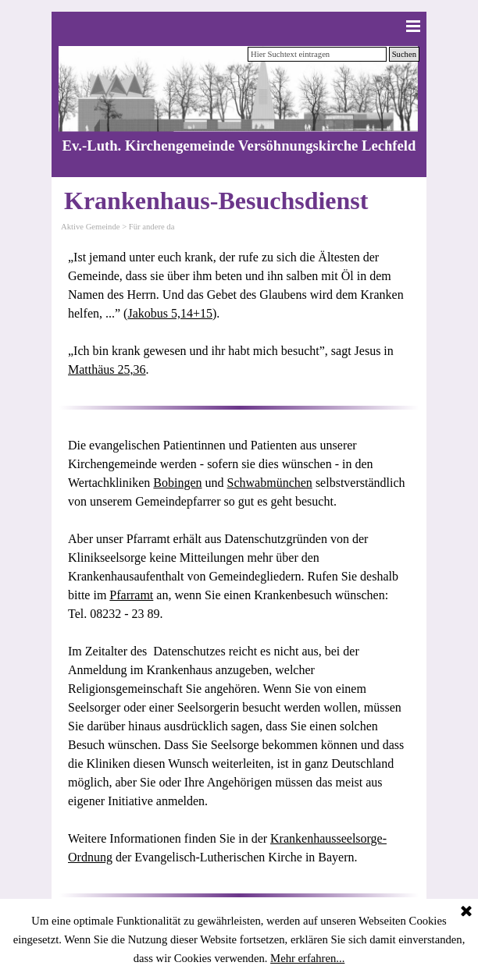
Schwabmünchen (270, 483)
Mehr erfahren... (307, 958)
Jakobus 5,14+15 (170, 313)
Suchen (404, 54)
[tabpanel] (239, 314)
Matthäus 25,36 (107, 369)
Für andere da (152, 227)
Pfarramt (131, 595)
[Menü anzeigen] (413, 26)
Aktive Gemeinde (90, 227)
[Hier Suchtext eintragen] (317, 54)
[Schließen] (466, 912)
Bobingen (177, 483)
